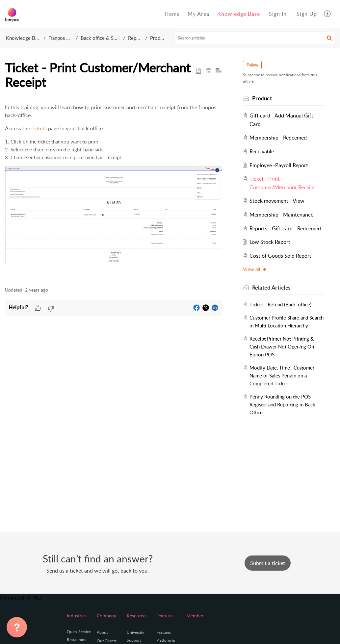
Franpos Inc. (61, 38)
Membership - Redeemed (278, 138)
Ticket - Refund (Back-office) (280, 304)
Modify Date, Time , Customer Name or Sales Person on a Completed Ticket (282, 375)
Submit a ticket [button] (268, 563)
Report (135, 38)
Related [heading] (271, 288)
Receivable (262, 151)
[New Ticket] (268, 563)
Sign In (278, 14)
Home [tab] (172, 14)
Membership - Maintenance (281, 215)
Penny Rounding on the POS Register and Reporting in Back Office (282, 404)
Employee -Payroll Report (279, 165)
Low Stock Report (270, 242)
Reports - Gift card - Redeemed (285, 228)
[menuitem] (278, 14)
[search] (255, 38)
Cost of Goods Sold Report (280, 256)
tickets (39, 128)
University (135, 632)
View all (255, 269)
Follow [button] (252, 65)
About (102, 632)
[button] (328, 14)
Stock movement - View (277, 201)
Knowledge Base (24, 38)
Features (164, 632)
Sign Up (307, 14)
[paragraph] (113, 192)
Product (158, 38)
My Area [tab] (198, 14)
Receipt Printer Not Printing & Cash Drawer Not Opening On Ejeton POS (282, 347)
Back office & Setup (102, 38)
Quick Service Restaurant (79, 636)
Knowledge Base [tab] (239, 14)
